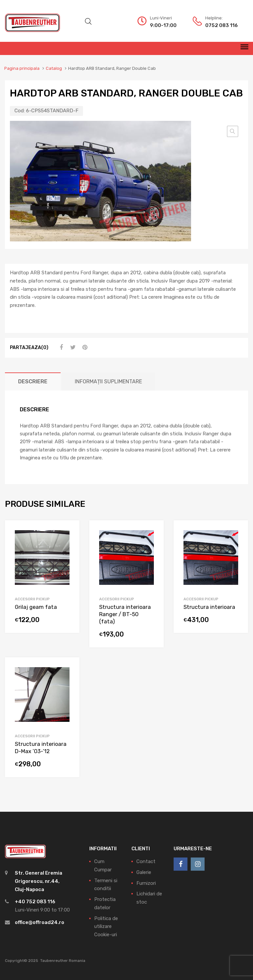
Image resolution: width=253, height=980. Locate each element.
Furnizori (146, 883)
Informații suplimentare (108, 381)
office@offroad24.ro (40, 922)
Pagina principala (22, 68)
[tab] (33, 381)
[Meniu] (244, 48)
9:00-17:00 (163, 25)
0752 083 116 (221, 25)
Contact (146, 861)
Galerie (144, 872)
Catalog (54, 68)
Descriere (33, 381)
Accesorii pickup (32, 599)
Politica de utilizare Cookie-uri (106, 927)
